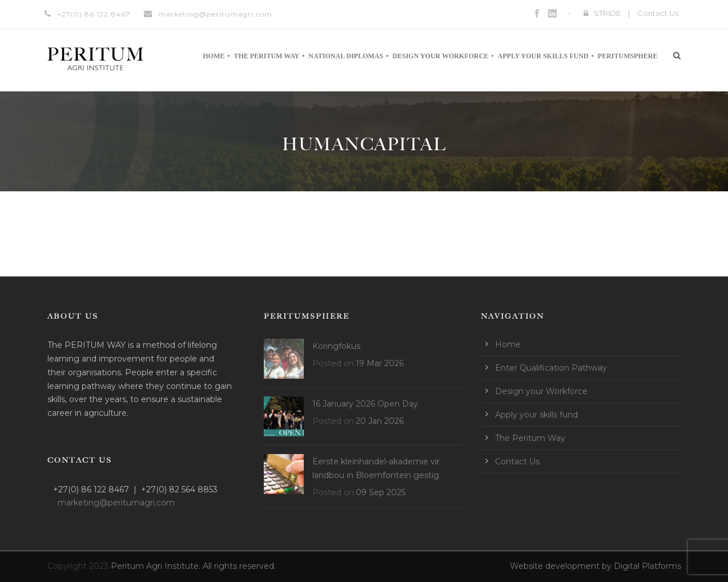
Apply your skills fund (543, 56)
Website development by (562, 566)
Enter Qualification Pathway (551, 368)
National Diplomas (346, 56)
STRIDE (607, 13)
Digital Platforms (647, 566)
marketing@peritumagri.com (215, 14)
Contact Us (658, 13)
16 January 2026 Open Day (365, 404)
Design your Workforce (440, 56)
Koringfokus (336, 346)
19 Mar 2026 (380, 363)
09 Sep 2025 (381, 492)
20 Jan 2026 (380, 421)
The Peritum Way (266, 56)
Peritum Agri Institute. (157, 566)
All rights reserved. (239, 566)
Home (214, 56)
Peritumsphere (628, 56)
